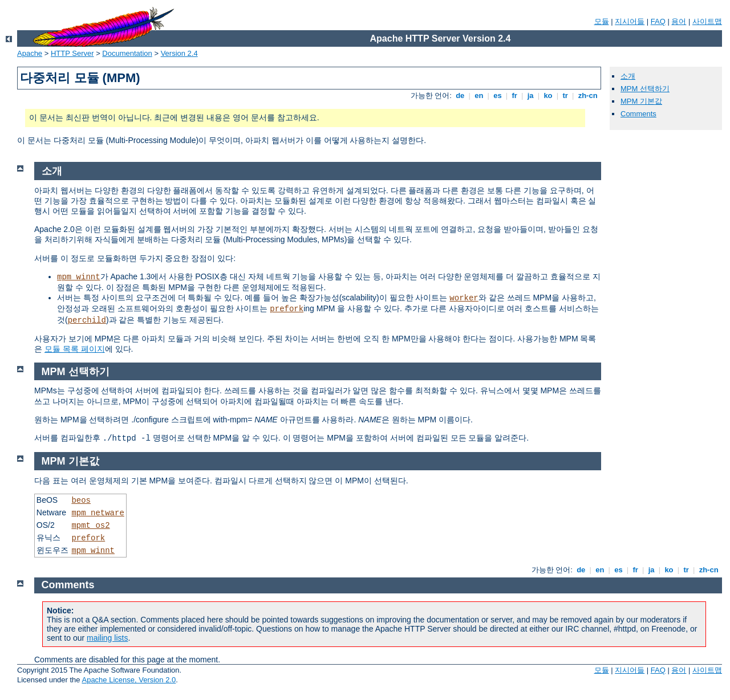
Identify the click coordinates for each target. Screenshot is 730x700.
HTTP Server (72, 53)
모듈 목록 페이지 (75, 349)
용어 (679, 21)
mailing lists (107, 638)
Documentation (127, 53)
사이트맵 (707, 21)
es (498, 95)
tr (565, 95)
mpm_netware (98, 513)
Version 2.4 (179, 53)
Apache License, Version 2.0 (129, 680)
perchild (87, 320)
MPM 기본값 (641, 101)
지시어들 (630, 21)
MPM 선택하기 (645, 89)
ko (548, 95)
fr (515, 95)
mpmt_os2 (90, 526)
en (479, 95)
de (460, 95)
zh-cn (588, 95)
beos (81, 500)
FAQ (658, 21)
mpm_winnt (79, 277)
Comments (638, 114)
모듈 (602, 21)
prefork (287, 309)
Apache (30, 53)
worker (464, 298)
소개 (628, 76)
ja (530, 95)
